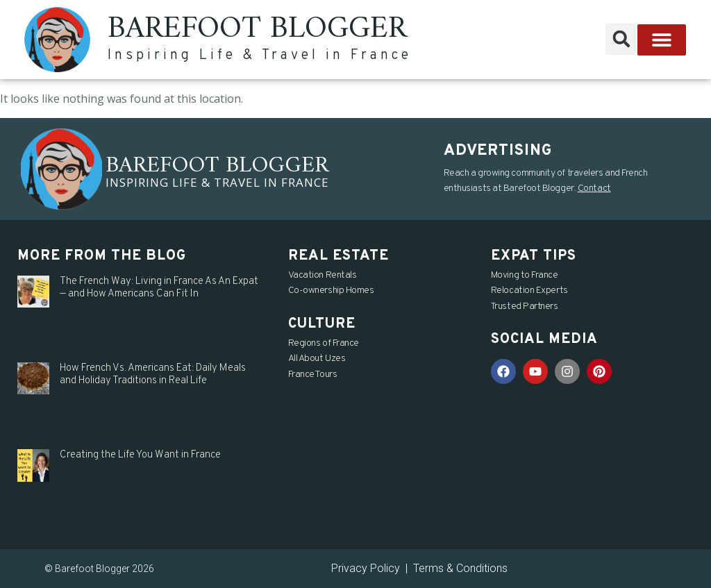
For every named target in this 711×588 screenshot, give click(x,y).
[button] (621, 39)
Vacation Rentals (323, 275)
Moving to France (525, 275)
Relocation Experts (529, 291)
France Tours (313, 375)
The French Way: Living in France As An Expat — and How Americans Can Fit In (159, 288)
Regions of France (324, 343)
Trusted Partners (525, 306)
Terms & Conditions (460, 568)
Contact (594, 188)
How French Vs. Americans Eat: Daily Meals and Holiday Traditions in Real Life (153, 375)
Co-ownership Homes (331, 291)
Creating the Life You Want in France (140, 455)
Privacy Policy (366, 568)
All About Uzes (317, 359)
